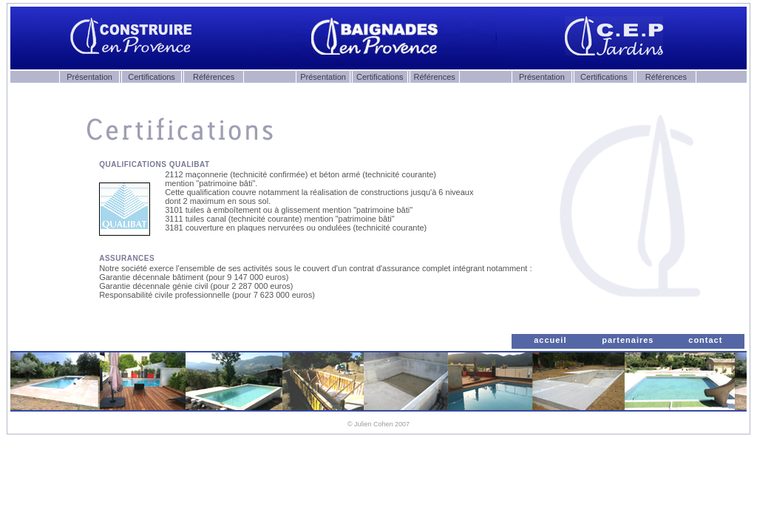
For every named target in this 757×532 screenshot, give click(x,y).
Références (214, 77)
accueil (550, 340)
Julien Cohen (374, 424)
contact (705, 340)
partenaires (628, 340)
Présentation (89, 77)
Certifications (152, 77)
